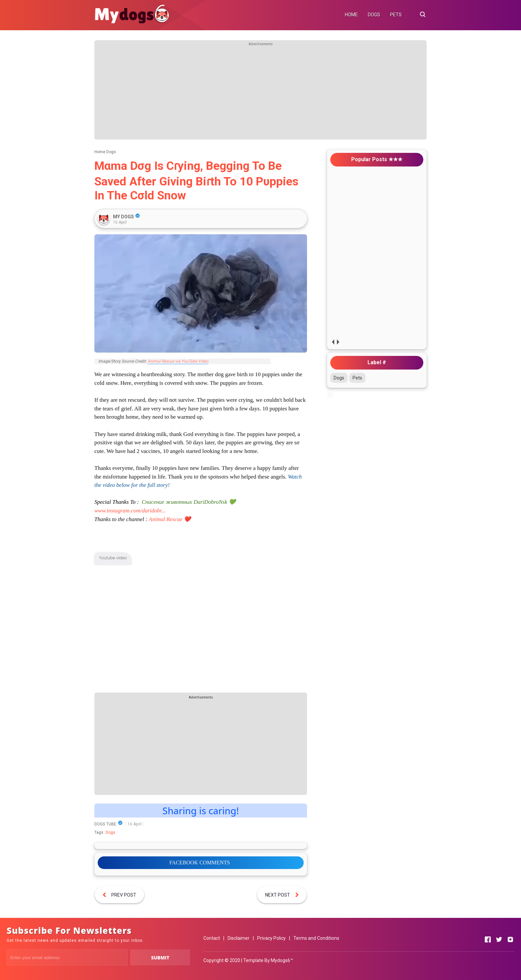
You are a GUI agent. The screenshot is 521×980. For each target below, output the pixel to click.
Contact (212, 938)
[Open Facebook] (488, 939)
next (338, 342)
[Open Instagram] (510, 939)
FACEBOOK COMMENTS (200, 863)
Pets (357, 378)
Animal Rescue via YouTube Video (178, 361)
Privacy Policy (271, 938)
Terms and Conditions (316, 938)
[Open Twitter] (499, 939)
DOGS (374, 15)
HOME (351, 15)
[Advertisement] (260, 93)
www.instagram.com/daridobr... (130, 511)
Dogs (111, 832)
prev (333, 342)
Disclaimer (239, 938)
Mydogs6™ (282, 960)
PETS (396, 15)
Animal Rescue (166, 519)
